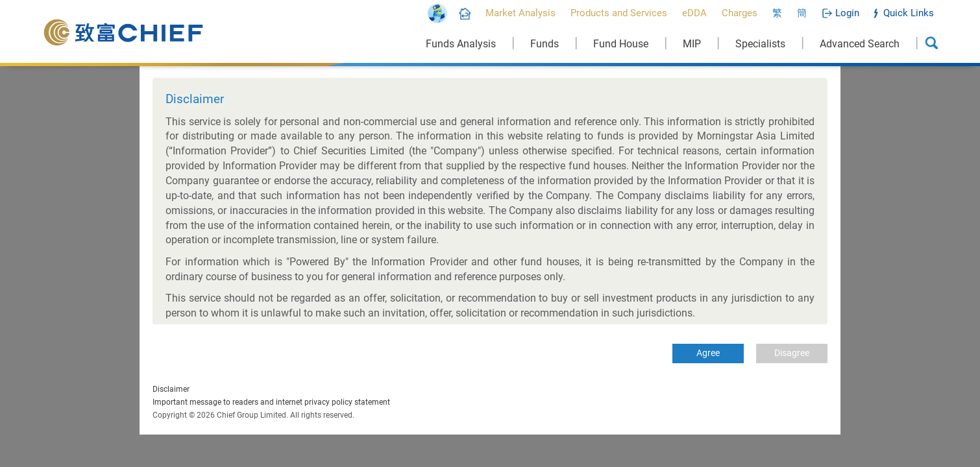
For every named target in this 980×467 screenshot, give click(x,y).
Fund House (621, 44)
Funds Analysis (461, 44)
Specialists (760, 44)
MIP (692, 44)
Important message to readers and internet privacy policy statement (271, 402)
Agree (708, 353)
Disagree (792, 353)
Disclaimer (171, 389)
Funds (545, 44)
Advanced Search (860, 44)
